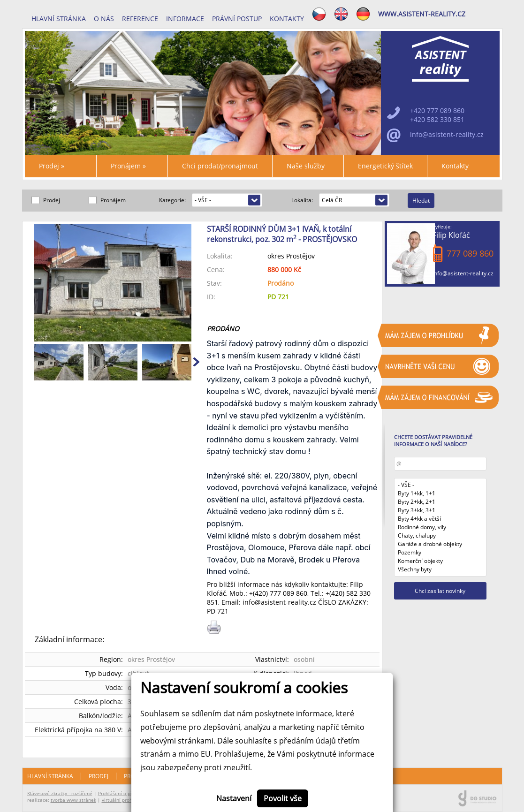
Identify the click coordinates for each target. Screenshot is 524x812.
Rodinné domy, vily (440, 527)
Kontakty (287, 19)
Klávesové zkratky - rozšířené (60, 793)
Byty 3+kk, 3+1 (440, 510)
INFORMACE (185, 19)
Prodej (52, 166)
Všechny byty (440, 569)
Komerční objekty (440, 561)
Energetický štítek (385, 166)
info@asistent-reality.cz (463, 273)
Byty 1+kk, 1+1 (440, 493)
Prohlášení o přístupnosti (126, 793)
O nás (104, 19)
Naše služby (306, 166)
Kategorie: (173, 200)
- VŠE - (440, 485)
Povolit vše (283, 798)
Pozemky (440, 553)
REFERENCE (140, 19)
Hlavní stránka (59, 19)
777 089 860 (289, 593)
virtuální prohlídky (122, 800)
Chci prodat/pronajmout (220, 166)
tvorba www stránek (73, 800)
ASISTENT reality (440, 59)
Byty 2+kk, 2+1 (440, 502)
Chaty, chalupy (440, 536)
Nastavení (234, 798)
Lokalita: (303, 200)
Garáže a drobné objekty (440, 544)
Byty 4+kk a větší (440, 519)
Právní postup (237, 19)
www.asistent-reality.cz (422, 14)
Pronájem (128, 166)
